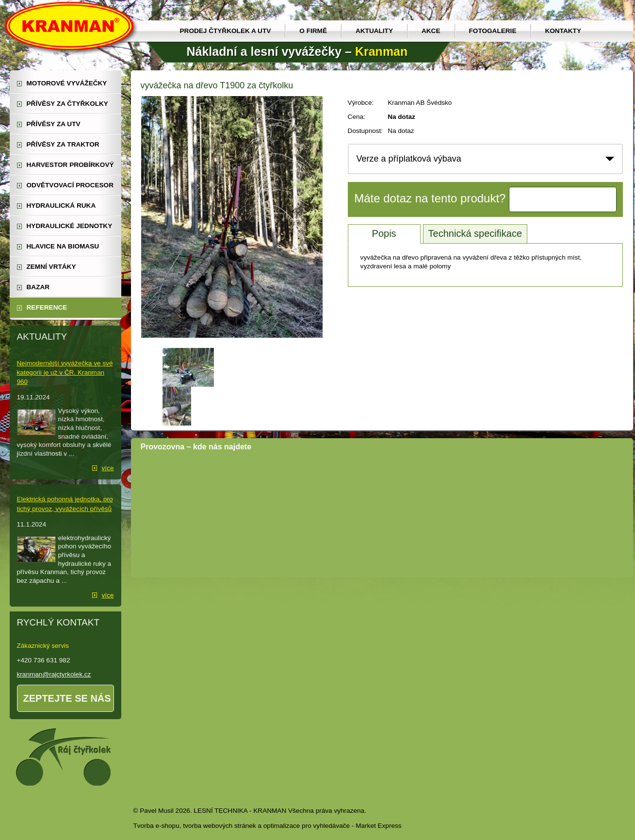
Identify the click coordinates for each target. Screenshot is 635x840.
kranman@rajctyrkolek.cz (54, 674)
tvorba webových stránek (219, 826)
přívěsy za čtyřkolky (67, 104)
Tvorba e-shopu (156, 826)
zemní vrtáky (51, 267)
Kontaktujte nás (563, 199)
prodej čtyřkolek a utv (226, 31)
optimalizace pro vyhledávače (307, 826)
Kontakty (563, 31)
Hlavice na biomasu (63, 246)
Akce (431, 31)
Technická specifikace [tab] (475, 233)
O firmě (313, 31)
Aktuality (374, 31)
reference (47, 307)
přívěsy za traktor (63, 144)
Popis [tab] (384, 233)
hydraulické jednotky (70, 226)
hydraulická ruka (61, 206)
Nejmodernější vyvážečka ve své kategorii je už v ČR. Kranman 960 (65, 372)
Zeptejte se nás (67, 698)
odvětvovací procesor (70, 185)
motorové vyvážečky (67, 83)
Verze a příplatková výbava (409, 159)
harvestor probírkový (70, 165)
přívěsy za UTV (54, 124)
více (108, 468)
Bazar (38, 287)
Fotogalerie (493, 31)
